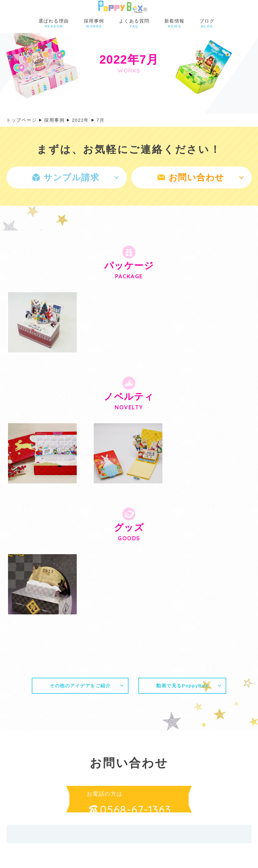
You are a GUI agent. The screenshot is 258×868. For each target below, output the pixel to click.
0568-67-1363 (130, 810)
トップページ (21, 120)
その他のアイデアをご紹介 (80, 686)
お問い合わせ (191, 177)
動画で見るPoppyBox (182, 686)
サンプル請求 (66, 177)
